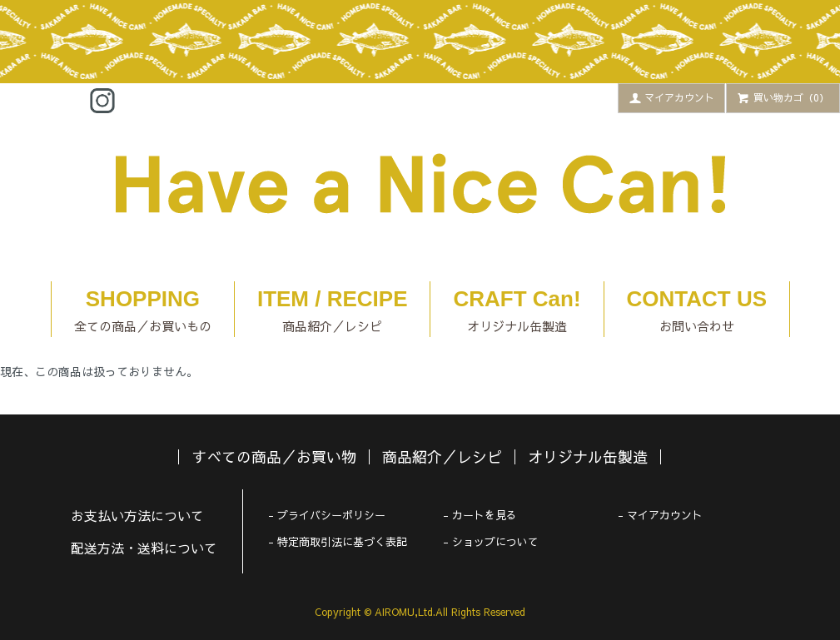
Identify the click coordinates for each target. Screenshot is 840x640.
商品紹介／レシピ (442, 456)
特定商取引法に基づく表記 (342, 542)
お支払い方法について (137, 515)
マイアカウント (672, 98)
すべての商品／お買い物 (274, 456)
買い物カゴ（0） (783, 98)
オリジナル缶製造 (588, 456)
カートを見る (485, 515)
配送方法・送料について (144, 548)
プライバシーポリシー (331, 515)
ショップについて (495, 542)
